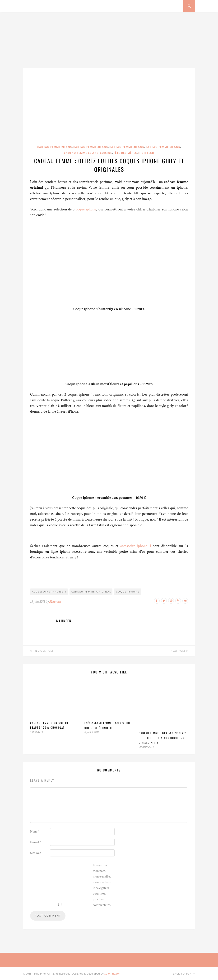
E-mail (36, 842)
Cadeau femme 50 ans (163, 147)
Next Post (179, 651)
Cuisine (106, 153)
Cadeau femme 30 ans (91, 147)
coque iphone (86, 209)
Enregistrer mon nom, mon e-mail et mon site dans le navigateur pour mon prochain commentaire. (102, 885)
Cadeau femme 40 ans (127, 147)
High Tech (146, 153)
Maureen (55, 602)
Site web (36, 853)
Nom (35, 832)
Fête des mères (125, 153)
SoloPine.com (113, 973)
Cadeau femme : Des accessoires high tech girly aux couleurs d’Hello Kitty (163, 738)
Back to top (184, 973)
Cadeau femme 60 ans (81, 153)
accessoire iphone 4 (136, 546)
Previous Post (42, 651)
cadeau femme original (91, 592)
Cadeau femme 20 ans (55, 147)
